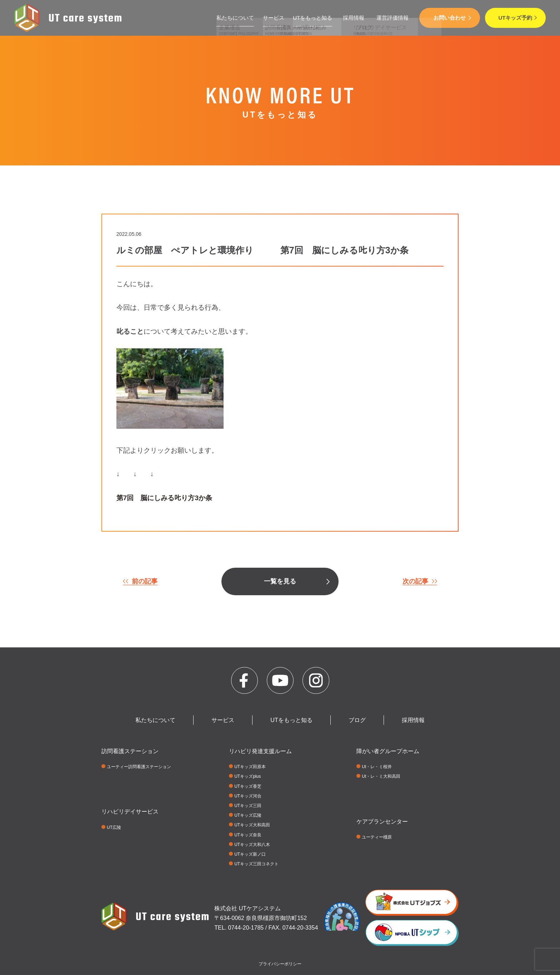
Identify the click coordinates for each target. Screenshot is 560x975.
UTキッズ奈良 (248, 835)
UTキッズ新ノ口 (250, 854)
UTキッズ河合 (248, 796)
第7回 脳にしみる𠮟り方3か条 (164, 498)
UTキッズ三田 (248, 806)
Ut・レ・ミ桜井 (377, 767)
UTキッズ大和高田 (252, 825)
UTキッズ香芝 (248, 786)
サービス (274, 18)
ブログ (357, 720)
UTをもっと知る (312, 18)
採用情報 (354, 18)
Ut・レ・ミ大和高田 (381, 776)
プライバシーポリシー (280, 964)
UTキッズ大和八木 (252, 845)
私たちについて (235, 18)
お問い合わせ (450, 18)
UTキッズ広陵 (248, 815)
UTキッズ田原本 (250, 767)
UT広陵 (114, 827)
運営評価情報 (392, 18)
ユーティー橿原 (377, 837)
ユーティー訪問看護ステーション (139, 767)
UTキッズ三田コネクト (256, 864)
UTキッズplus (247, 776)
